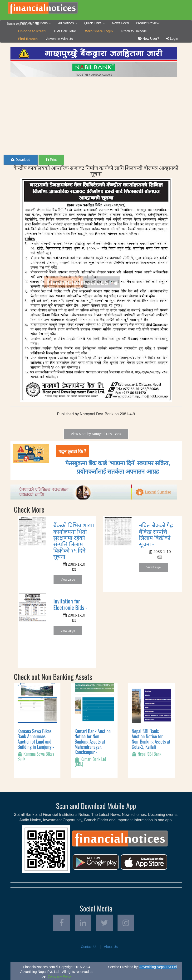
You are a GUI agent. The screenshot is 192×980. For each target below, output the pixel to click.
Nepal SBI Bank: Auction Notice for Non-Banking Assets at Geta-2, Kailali (151, 739)
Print (51, 160)
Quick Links (94, 23)
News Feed (121, 23)
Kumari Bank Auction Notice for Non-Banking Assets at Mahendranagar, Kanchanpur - (93, 741)
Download (21, 160)
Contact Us (89, 947)
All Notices (68, 23)
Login (172, 39)
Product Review (148, 23)
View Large (68, 580)
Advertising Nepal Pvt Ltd (158, 967)
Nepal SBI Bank (150, 754)
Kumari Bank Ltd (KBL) (91, 761)
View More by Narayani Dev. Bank (96, 434)
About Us (111, 947)
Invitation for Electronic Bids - (70, 604)
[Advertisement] (96, 114)
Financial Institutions (34, 23)
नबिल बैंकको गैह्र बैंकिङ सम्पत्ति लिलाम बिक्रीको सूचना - (156, 534)
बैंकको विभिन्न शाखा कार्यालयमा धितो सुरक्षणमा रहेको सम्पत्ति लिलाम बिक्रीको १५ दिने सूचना (74, 540)
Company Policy (60, 976)
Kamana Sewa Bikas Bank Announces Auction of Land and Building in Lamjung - (36, 739)
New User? (148, 39)
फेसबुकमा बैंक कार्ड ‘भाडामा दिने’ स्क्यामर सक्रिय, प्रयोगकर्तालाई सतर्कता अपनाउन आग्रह (118, 467)
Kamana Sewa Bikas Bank (36, 756)
